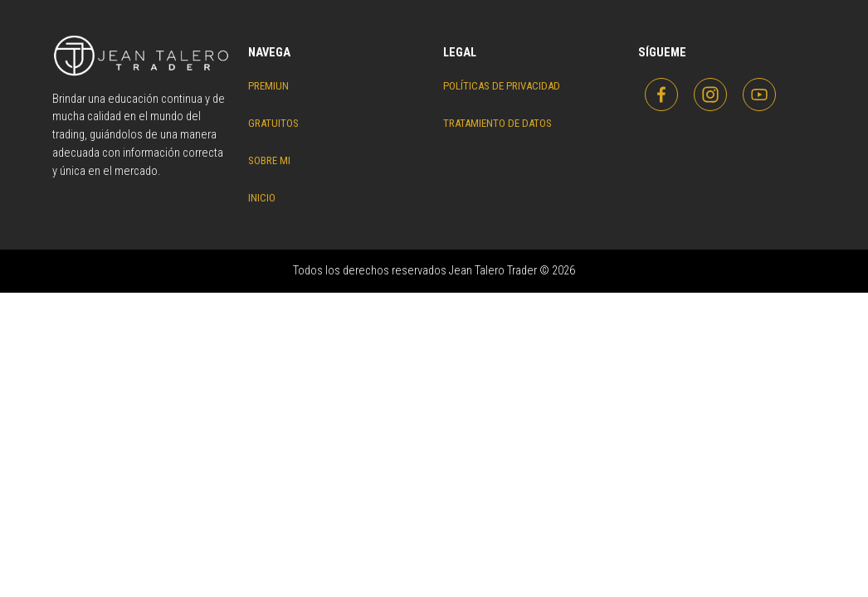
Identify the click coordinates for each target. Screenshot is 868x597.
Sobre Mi (269, 160)
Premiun (268, 86)
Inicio (262, 198)
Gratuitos (273, 123)
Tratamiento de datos (497, 123)
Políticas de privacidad (502, 86)
